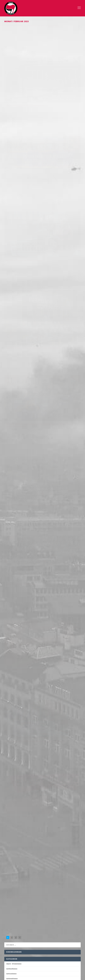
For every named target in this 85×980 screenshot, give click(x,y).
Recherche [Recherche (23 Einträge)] (40, 934)
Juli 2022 (9, 791)
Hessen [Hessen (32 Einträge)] (21, 928)
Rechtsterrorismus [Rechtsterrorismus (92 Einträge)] (53, 934)
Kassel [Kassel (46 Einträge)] (44, 928)
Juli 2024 (9, 673)
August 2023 (11, 727)
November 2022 (12, 771)
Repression (21, 299)
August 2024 (11, 668)
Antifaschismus (22, 33)
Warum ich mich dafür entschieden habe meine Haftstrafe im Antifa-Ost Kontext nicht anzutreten (41, 543)
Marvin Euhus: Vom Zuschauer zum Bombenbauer (18, 229)
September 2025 (12, 604)
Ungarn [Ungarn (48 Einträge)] (43, 938)
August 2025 (11, 609)
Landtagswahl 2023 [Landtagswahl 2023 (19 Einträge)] (12, 931)
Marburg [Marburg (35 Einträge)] (48, 931)
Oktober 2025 (11, 599)
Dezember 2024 (12, 648)
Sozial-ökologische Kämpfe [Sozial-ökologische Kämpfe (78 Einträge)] (15, 966)
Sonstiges (67, 397)
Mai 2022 (9, 801)
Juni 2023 (10, 737)
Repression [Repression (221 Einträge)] (63, 963)
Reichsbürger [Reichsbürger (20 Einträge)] (67, 934)
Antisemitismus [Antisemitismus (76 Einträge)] (52, 960)
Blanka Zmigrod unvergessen (56, 112)
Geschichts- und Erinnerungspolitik (56, 119)
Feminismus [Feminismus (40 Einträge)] (64, 925)
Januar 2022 (10, 821)
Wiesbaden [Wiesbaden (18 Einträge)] (51, 938)
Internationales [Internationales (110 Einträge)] (51, 963)
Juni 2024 (10, 678)
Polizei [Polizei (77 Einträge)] (15, 934)
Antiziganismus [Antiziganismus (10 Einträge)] (66, 960)
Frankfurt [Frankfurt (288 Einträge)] (74, 925)
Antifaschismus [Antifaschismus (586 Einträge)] (27, 960)
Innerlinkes (34, 360)
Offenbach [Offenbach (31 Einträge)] (73, 931)
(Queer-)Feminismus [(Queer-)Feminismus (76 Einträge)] (12, 960)
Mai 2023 (9, 742)
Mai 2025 (9, 624)
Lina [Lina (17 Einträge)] (30, 931)
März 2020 (10, 855)
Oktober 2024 (11, 658)
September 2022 (12, 781)
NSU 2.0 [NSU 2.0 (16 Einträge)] (65, 931)
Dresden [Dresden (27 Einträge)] (55, 925)
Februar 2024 (11, 698)
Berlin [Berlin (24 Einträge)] (49, 922)
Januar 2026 (10, 584)
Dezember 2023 (12, 707)
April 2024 (10, 688)
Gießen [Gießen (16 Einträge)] (8, 928)
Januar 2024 (10, 702)
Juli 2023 (9, 732)
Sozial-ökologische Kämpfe (16, 517)
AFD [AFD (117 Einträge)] (6, 922)
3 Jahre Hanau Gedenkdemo (62, 247)
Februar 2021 (11, 845)
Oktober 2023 (11, 717)
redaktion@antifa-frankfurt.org (16, 884)
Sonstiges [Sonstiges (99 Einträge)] (73, 963)
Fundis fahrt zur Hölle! (21, 97)
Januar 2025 (10, 643)
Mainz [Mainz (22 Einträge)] (35, 931)
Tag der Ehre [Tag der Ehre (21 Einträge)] (28, 938)
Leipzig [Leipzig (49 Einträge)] (23, 931)
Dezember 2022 (12, 766)
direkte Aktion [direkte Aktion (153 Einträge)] (44, 925)
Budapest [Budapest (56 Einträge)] (57, 922)
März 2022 (10, 811)
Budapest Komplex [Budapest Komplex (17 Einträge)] (69, 922)
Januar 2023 (10, 761)
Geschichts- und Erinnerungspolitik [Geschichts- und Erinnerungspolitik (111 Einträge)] (19, 963)
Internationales (12, 502)
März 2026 (10, 574)
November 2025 (12, 594)
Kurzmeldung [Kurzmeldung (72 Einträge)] (59, 928)
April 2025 (10, 629)
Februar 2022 (11, 816)
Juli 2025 (9, 614)
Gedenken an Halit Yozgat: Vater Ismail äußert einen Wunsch (28, 550)
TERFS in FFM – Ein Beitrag (21, 357)
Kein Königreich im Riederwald (57, 51)
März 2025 (10, 634)
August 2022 (11, 786)
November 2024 (12, 653)
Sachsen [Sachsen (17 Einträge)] (18, 938)
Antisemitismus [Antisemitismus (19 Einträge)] (31, 922)
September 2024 (12, 663)
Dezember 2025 (12, 589)
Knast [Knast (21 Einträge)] (50, 928)
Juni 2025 (10, 619)
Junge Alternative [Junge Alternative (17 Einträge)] (33, 928)
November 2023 (12, 712)
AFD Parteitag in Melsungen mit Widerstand (23, 29)
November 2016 (12, 865)
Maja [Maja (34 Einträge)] (41, 931)
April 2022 (10, 806)
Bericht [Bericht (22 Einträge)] (42, 922)
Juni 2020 (10, 850)
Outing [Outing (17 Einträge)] (8, 934)
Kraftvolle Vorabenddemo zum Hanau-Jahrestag (62, 327)
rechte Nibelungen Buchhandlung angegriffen (17, 166)
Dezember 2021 (12, 826)
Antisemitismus (72, 56)
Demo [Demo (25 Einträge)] (21, 925)
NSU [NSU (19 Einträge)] (59, 931)
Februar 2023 (11, 757)
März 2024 (10, 693)
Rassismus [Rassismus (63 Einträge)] (30, 934)
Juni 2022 (10, 796)
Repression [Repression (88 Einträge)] (9, 938)
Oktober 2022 (11, 776)
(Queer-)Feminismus (24, 101)
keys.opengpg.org (67, 889)
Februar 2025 (11, 638)
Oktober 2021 (11, 835)
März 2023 (10, 752)
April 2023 (10, 747)
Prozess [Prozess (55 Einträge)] (22, 934)
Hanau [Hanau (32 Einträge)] (15, 928)
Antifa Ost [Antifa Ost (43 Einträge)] (20, 922)
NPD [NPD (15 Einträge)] (54, 931)
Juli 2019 (9, 860)
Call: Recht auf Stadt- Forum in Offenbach (21, 537)
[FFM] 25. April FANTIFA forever (18, 556)
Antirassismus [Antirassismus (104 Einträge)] (40, 960)
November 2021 (12, 830)
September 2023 (12, 722)
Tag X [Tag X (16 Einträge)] (36, 938)
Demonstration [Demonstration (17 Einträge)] (31, 925)
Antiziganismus (12, 487)
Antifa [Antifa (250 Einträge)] (12, 922)
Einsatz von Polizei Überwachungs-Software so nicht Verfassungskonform (61, 390)
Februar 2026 (11, 579)
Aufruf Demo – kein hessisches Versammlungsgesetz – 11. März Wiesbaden (61, 180)
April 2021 (10, 840)
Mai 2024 (9, 683)
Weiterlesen (13, 66)
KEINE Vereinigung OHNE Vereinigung (21, 294)
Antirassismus (71, 187)
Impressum (8, 902)
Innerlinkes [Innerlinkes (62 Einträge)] (39, 963)
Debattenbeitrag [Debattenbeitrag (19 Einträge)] (11, 925)
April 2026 (10, 570)
